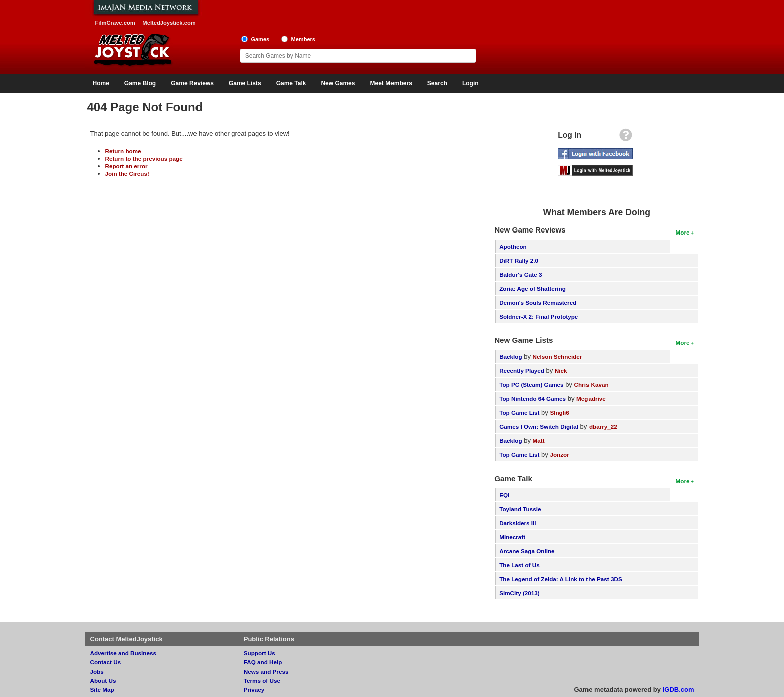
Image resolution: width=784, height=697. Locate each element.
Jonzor (559, 455)
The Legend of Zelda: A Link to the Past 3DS (561, 579)
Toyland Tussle (520, 509)
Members (303, 39)
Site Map (102, 690)
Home (101, 83)
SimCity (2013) (520, 593)
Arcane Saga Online (527, 551)
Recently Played (522, 371)
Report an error (127, 166)
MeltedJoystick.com (169, 23)
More (683, 232)
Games (260, 39)
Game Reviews (192, 83)
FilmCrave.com (115, 23)
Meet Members (391, 83)
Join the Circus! (127, 174)
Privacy (254, 690)
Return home (123, 151)
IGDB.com (678, 690)
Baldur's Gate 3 (521, 274)
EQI (504, 495)
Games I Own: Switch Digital (539, 427)
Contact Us (106, 662)
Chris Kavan (592, 385)
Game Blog (140, 83)
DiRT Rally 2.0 (519, 260)
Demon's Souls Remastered (538, 302)
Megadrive (591, 399)
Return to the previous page (144, 159)
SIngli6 (559, 413)
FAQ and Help (263, 662)
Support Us (259, 653)
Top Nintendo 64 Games (533, 399)
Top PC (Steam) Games (531, 385)
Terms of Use (262, 681)
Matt (539, 441)
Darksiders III (518, 523)
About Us (103, 681)
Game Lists (245, 83)
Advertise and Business (124, 653)
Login (470, 83)
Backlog (511, 357)
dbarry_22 (603, 427)
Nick (561, 371)
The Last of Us (520, 565)
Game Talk (291, 83)
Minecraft (512, 537)
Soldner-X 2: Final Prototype (539, 316)
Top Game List (519, 413)
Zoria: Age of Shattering (533, 288)
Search (437, 83)
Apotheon (513, 246)
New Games (338, 83)
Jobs (97, 672)
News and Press (266, 672)
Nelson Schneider (558, 357)
